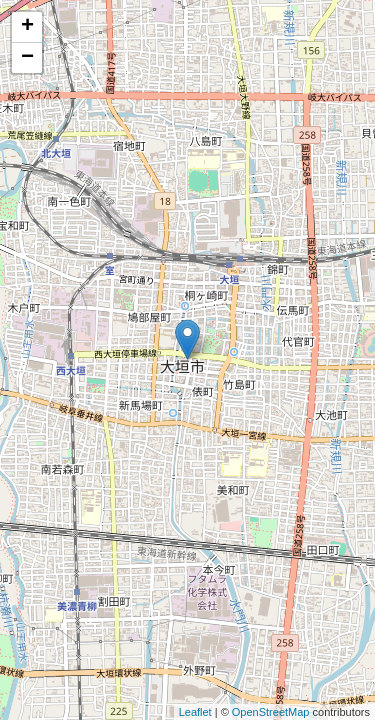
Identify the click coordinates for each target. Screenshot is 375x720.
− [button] (27, 58)
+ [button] (27, 27)
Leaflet (195, 712)
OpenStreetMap (271, 712)
